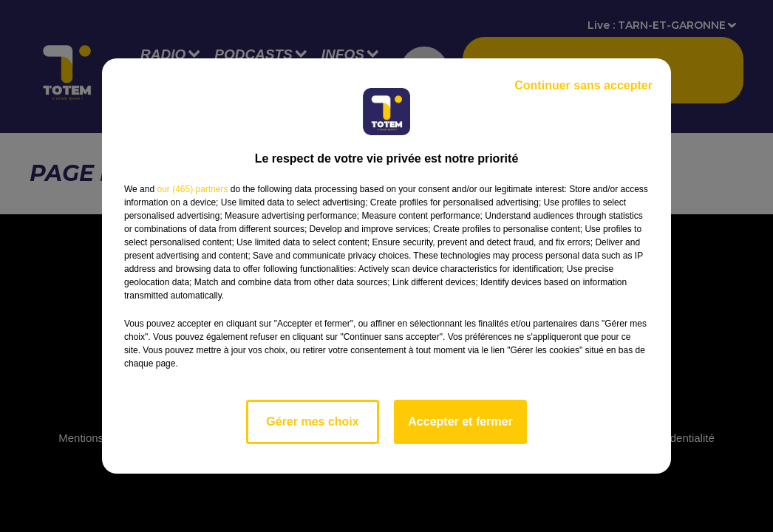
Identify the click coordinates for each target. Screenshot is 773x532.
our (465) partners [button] (192, 189)
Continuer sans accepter (583, 85)
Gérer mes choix (312, 422)
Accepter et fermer (460, 422)
